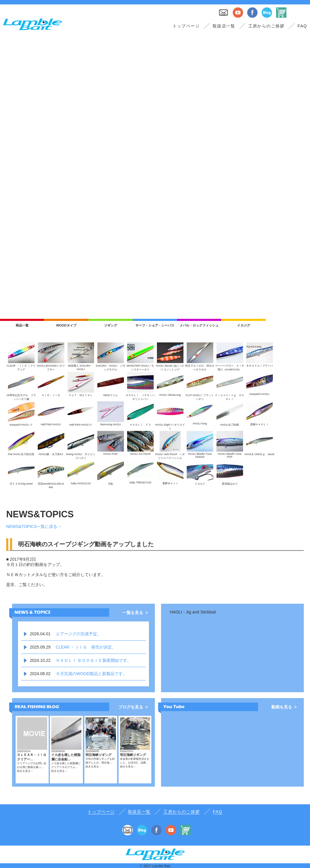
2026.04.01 (40, 634)
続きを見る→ (25, 771)
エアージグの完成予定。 (78, 634)
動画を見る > (284, 707)
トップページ (186, 26)
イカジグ (244, 325)
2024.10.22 (40, 660)
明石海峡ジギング (99, 755)
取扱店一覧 (224, 26)
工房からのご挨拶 (266, 26)
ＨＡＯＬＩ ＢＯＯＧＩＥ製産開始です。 (94, 660)
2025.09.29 (40, 647)
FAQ (302, 26)
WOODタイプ (66, 325)
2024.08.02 (40, 674)
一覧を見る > (135, 613)
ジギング (111, 325)
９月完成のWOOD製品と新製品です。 (91, 674)
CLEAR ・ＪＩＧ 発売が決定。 (86, 647)
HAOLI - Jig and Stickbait (193, 612)
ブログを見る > (133, 707)
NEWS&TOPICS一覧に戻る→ (34, 526)
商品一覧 (22, 325)
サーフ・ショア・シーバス (155, 325)
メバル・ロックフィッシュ (199, 325)
